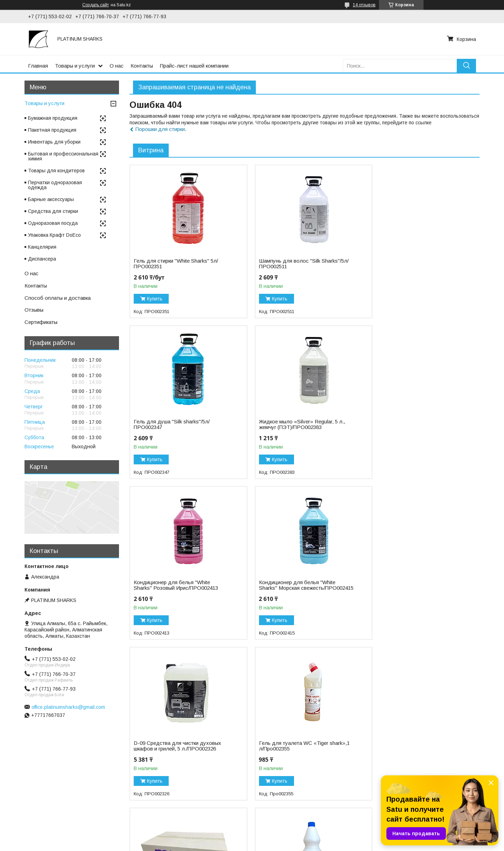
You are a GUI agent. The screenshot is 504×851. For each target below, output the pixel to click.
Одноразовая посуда (53, 223)
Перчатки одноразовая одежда (55, 185)
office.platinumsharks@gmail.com (68, 707)
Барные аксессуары (51, 199)
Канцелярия (42, 247)
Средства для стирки (53, 211)
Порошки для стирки (160, 129)
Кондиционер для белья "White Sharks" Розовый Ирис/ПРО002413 (295, 424)
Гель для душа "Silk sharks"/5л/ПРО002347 (410, 264)
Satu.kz (283, 838)
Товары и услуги (75, 66)
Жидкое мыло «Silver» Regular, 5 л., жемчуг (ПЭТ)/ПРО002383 (177, 424)
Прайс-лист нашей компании (194, 66)
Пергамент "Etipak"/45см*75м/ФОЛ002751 (407, 752)
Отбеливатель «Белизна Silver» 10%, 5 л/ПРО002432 (292, 752)
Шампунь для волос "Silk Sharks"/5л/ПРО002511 (283, 264)
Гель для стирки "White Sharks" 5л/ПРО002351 (176, 264)
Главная (38, 66)
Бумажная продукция (53, 118)
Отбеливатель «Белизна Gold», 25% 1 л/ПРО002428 (178, 752)
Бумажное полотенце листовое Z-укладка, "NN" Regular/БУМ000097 (414, 591)
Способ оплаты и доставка (58, 298)
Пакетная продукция (52, 130)
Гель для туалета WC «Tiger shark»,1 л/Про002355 (287, 591)
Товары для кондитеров (56, 171)
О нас (117, 66)
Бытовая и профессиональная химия (63, 156)
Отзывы (34, 310)
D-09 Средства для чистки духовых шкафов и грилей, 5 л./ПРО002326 (177, 591)
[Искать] (466, 66)
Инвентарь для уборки (54, 142)
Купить (155, 299)
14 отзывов (364, 5)
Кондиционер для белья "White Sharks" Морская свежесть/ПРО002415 (410, 427)
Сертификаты (41, 322)
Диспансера (42, 259)
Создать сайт (96, 5)
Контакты (142, 66)
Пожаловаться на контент (273, 844)
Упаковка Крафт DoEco (54, 235)
